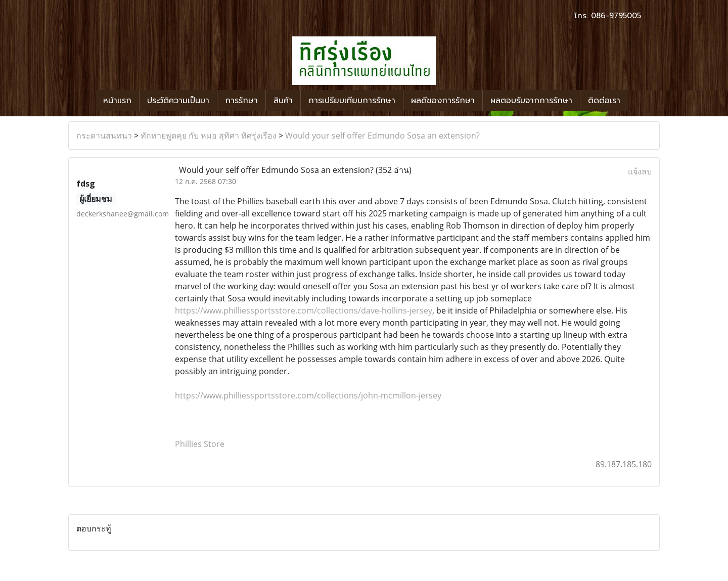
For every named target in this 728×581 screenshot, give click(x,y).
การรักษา (241, 101)
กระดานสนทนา (104, 136)
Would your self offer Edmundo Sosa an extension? (382, 136)
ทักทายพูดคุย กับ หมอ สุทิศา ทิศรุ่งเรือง (209, 136)
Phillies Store (200, 444)
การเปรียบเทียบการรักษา (352, 101)
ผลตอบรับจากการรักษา (531, 101)
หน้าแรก (117, 101)
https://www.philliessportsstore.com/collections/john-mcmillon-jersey (308, 395)
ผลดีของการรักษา (443, 101)
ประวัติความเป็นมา (178, 101)
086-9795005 (616, 16)
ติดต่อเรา (604, 101)
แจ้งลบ (640, 171)
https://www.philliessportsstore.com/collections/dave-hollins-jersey (304, 310)
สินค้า (283, 101)
